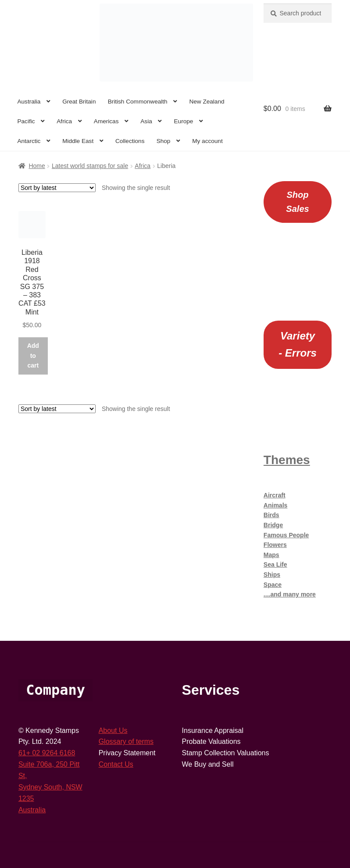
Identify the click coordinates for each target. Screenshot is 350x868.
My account (207, 141)
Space (273, 585)
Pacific (26, 121)
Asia (146, 121)
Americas (106, 121)
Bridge (273, 525)
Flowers (275, 545)
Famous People (286, 535)
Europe (184, 121)
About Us (113, 730)
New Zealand (207, 102)
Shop (164, 141)
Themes (287, 460)
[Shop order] (57, 188)
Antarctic (29, 141)
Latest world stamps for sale (90, 166)
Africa (64, 121)
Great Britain (79, 102)
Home (37, 166)
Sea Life (275, 564)
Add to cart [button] (33, 355)
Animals (275, 505)
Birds (271, 515)
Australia (29, 102)
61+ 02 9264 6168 (47, 753)
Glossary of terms (126, 741)
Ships (272, 575)
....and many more (290, 594)
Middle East (78, 141)
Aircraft (275, 495)
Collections (130, 141)
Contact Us (116, 764)
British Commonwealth (138, 102)
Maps (271, 555)
